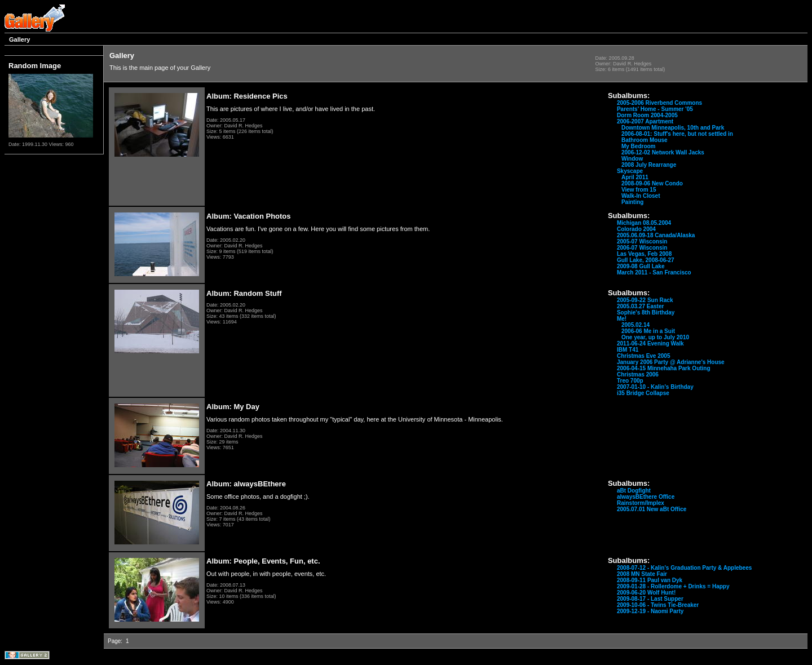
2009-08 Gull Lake (641, 266)
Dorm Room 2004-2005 (647, 115)
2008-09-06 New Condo (652, 183)
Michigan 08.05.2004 (644, 223)
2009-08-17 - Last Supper (650, 599)
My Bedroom (639, 146)
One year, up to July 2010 (655, 337)
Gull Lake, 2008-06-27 (646, 260)
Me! (622, 319)
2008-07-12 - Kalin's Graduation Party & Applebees (684, 568)
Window (632, 159)
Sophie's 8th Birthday (646, 312)
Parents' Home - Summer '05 (655, 109)
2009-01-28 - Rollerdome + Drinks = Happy (673, 586)
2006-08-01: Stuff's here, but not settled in (677, 134)
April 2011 (635, 177)
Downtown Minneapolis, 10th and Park (673, 128)
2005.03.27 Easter (640, 306)
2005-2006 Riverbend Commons (659, 103)
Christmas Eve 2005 (644, 356)
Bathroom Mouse (645, 140)
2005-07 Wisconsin (642, 241)
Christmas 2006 (638, 374)
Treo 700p (630, 381)
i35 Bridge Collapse (643, 393)
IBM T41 (628, 350)
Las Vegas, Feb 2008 (644, 254)
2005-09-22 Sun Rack (645, 300)
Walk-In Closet (641, 196)
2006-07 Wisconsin (642, 248)
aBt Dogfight (634, 491)
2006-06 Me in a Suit (648, 331)
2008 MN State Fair (642, 574)
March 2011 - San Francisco (654, 272)
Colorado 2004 (636, 229)
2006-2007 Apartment (645, 121)
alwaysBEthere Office (646, 497)
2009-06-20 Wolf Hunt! (646, 593)
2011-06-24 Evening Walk (650, 343)
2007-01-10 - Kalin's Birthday (655, 387)
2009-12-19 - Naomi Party (650, 611)
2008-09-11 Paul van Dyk (650, 580)
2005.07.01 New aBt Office (652, 509)
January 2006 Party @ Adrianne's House (671, 362)
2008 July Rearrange (649, 165)
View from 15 (639, 190)
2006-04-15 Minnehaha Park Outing (664, 368)
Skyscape (630, 171)
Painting (632, 202)
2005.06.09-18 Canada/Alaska (656, 235)
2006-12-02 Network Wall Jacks (663, 152)
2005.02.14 (636, 325)
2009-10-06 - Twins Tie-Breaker (658, 605)
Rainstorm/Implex (641, 503)
